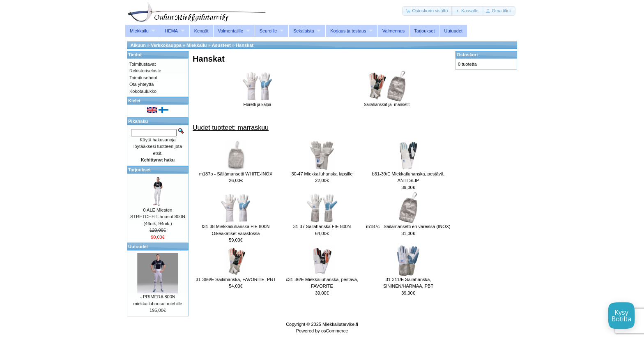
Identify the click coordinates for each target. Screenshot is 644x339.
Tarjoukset (424, 31)
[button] (427, 11)
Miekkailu (139, 31)
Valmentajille (231, 31)
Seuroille (268, 31)
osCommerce (335, 331)
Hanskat (245, 45)
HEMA (171, 31)
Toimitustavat (143, 64)
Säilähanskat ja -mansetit (387, 102)
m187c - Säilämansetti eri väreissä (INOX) (408, 226)
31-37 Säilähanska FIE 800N (322, 226)
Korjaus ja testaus (348, 31)
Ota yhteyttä (141, 84)
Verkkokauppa (166, 45)
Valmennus (393, 31)
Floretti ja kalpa (258, 102)
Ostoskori (467, 55)
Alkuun (138, 45)
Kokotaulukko (143, 91)
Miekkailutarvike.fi (340, 324)
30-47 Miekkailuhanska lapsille (322, 174)
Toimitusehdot (143, 78)
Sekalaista (304, 31)
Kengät (201, 31)
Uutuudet (453, 31)
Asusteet (221, 45)
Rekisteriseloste (145, 71)
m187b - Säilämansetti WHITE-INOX (236, 174)
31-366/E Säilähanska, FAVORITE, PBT (236, 279)
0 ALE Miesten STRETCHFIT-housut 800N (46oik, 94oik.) (158, 217)
